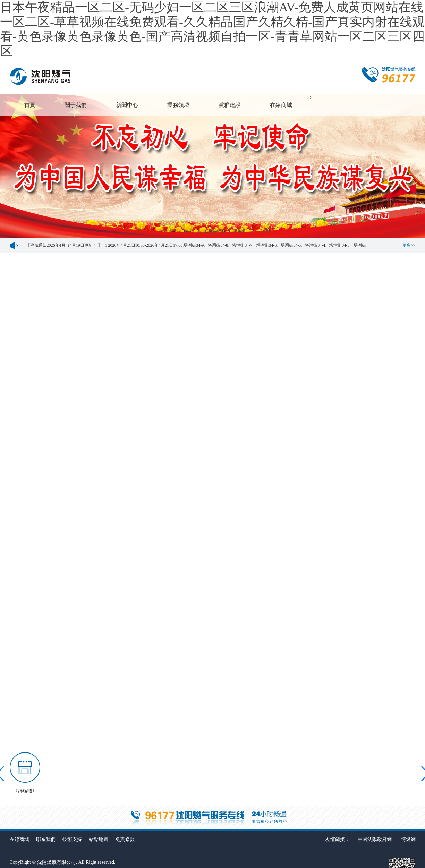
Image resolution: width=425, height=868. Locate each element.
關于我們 (76, 105)
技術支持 (72, 839)
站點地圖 (99, 839)
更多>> (409, 245)
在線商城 (281, 105)
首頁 (30, 105)
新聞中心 (127, 105)
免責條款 (125, 839)
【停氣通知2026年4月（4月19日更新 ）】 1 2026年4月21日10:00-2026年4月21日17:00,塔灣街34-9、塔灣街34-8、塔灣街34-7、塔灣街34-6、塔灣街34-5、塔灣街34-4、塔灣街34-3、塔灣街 (194, 245)
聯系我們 (46, 839)
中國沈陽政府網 (375, 839)
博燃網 (408, 839)
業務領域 (178, 105)
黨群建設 (230, 105)
